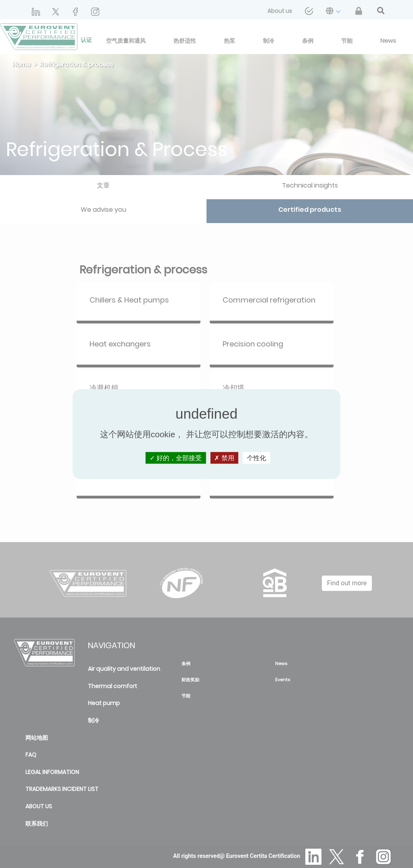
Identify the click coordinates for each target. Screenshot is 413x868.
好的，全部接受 (176, 458)
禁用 (224, 458)
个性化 (257, 458)
